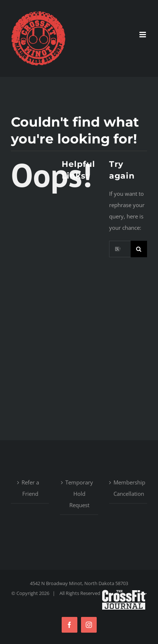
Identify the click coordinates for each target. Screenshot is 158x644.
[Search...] (120, 249)
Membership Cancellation (128, 488)
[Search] (139, 249)
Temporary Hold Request (79, 494)
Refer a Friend (30, 488)
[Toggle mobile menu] (143, 35)
